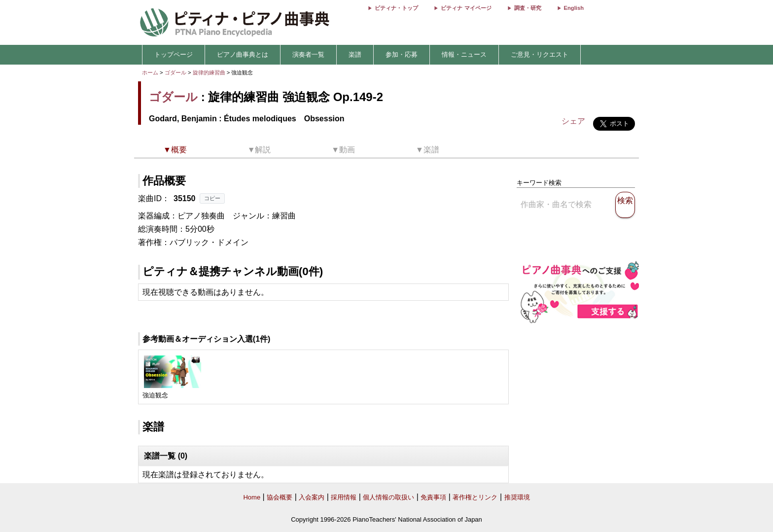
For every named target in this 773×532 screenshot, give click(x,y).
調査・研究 (528, 8)
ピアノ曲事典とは (243, 54)
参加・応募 (402, 54)
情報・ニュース (464, 54)
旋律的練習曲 (210, 72)
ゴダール (176, 72)
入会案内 (312, 497)
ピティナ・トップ (396, 8)
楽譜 (355, 54)
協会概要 (280, 497)
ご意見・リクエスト (540, 54)
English (574, 8)
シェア (573, 121)
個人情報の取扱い (388, 497)
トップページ (174, 54)
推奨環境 (517, 497)
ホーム (150, 72)
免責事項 (433, 497)
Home (252, 497)
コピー (212, 198)
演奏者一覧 (308, 54)
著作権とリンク (475, 497)
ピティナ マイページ (466, 8)
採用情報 (344, 497)
